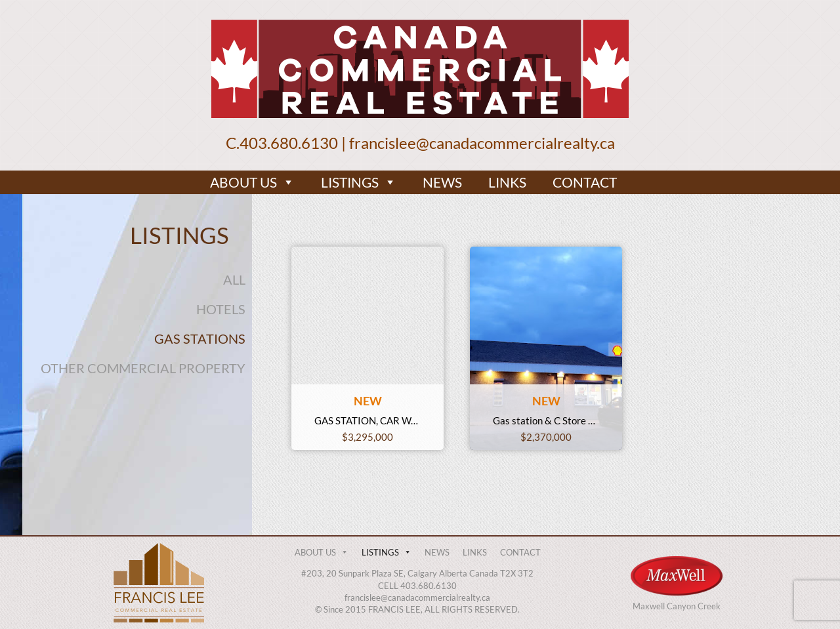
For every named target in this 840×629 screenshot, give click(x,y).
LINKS (507, 182)
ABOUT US (252, 182)
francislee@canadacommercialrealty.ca (482, 143)
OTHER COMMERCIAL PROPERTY (143, 368)
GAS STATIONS (200, 338)
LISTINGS (359, 182)
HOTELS (221, 309)
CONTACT (585, 182)
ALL (234, 279)
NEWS (442, 182)
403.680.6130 (289, 143)
